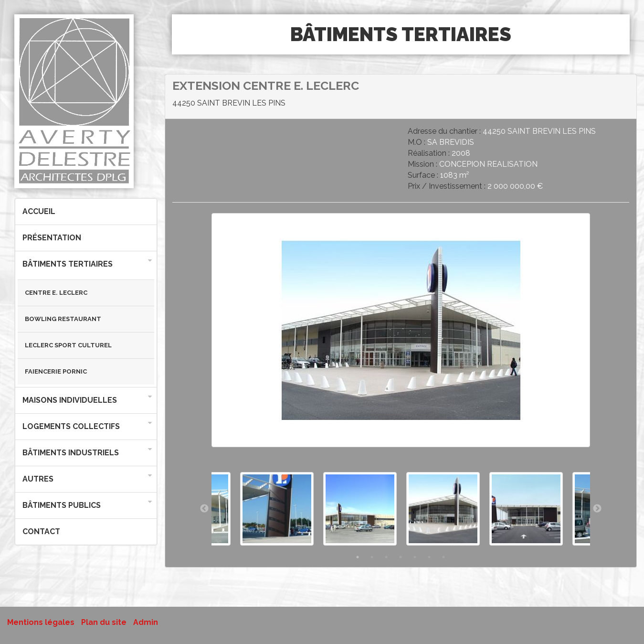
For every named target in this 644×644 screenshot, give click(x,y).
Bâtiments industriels (71, 453)
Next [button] (597, 509)
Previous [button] (204, 509)
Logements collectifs (71, 426)
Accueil (39, 211)
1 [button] (358, 557)
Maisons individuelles (70, 400)
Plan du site (104, 622)
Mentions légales (41, 622)
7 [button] (443, 557)
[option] (401, 335)
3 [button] (386, 557)
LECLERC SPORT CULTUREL (68, 345)
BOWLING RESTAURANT (63, 319)
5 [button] (415, 557)
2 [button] (372, 557)
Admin (146, 622)
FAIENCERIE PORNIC (56, 371)
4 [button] (401, 557)
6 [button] (429, 557)
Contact (41, 531)
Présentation (52, 238)
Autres (38, 479)
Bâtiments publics (62, 505)
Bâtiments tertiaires (68, 264)
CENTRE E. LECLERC (56, 293)
